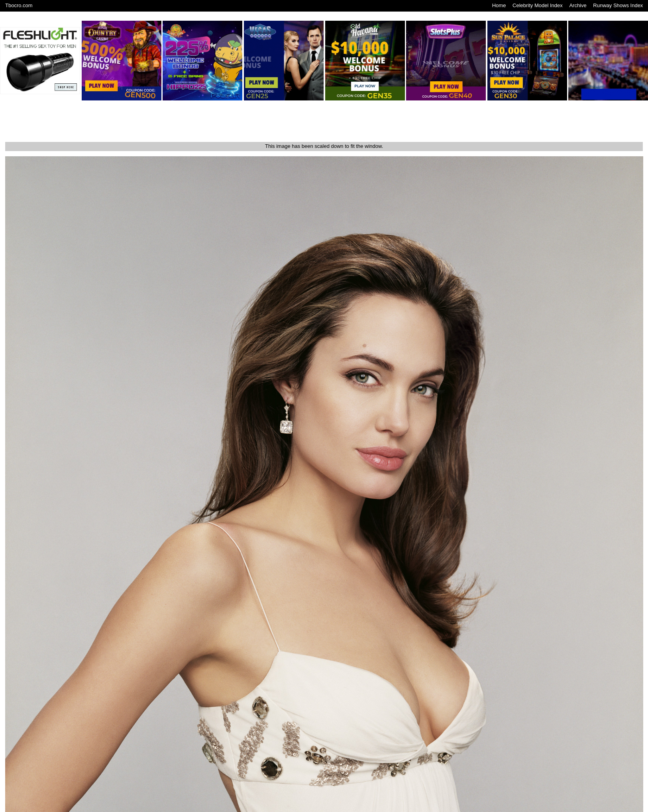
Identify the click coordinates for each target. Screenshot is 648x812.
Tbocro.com (19, 5)
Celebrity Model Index (538, 5)
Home (499, 5)
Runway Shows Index (618, 5)
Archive (578, 5)
